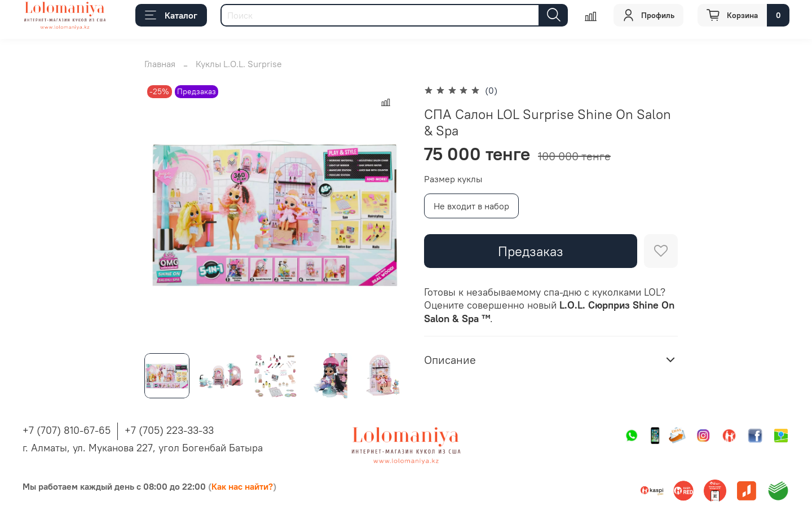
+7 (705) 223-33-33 (169, 430)
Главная (160, 64)
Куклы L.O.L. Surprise (239, 64)
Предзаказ (531, 251)
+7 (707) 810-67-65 (67, 430)
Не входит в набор (471, 206)
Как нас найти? (242, 486)
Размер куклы (453, 179)
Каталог (171, 15)
